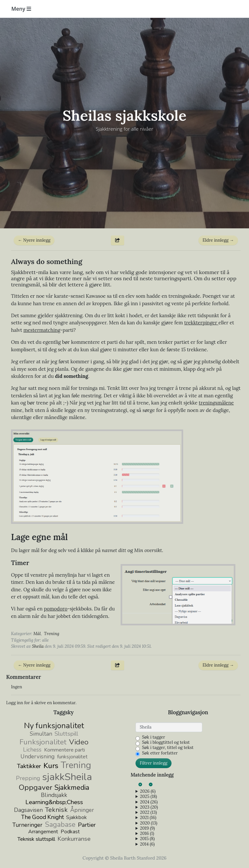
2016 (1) (147, 834)
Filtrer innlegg (154, 763)
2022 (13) (148, 813)
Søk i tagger (154, 737)
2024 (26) (149, 802)
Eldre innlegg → (218, 240)
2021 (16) (148, 818)
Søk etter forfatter (160, 753)
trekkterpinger (201, 323)
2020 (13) (149, 823)
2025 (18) (148, 797)
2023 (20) (149, 807)
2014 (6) (147, 844)
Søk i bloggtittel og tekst (166, 742)
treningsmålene (216, 403)
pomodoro (56, 609)
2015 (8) (147, 839)
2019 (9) (148, 828)
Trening (52, 634)
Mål (37, 634)
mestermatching (42, 330)
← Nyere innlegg (34, 240)
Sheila (38, 646)
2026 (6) (148, 791)
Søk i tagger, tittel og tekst (168, 748)
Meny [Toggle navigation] (21, 9)
